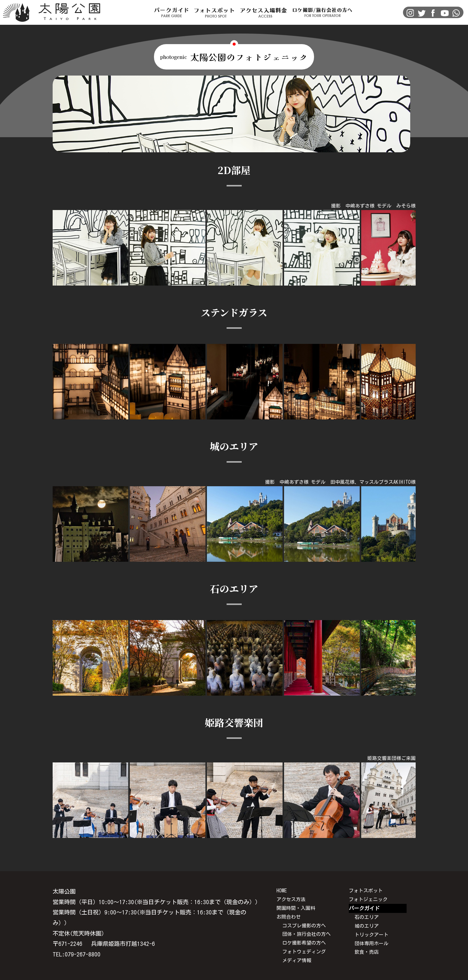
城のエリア (367, 926)
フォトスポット (366, 891)
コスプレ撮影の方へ (304, 926)
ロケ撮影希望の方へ (304, 943)
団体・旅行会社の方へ (306, 934)
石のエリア (367, 917)
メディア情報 (297, 960)
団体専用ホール (371, 943)
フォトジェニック (368, 899)
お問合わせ (289, 917)
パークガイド (364, 908)
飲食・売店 (367, 952)
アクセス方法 (291, 899)
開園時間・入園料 (296, 908)
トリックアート (371, 935)
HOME (282, 891)
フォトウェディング (304, 952)
